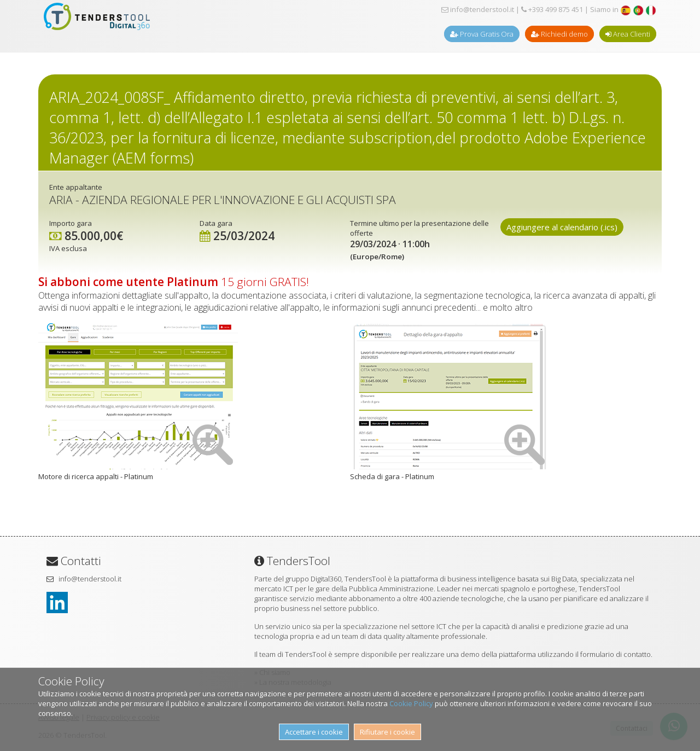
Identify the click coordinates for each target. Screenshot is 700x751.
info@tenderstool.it (478, 9)
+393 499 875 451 (552, 9)
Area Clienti (628, 34)
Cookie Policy (411, 703)
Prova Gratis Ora (482, 34)
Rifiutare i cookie (387, 732)
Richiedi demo (559, 34)
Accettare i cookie (314, 732)
